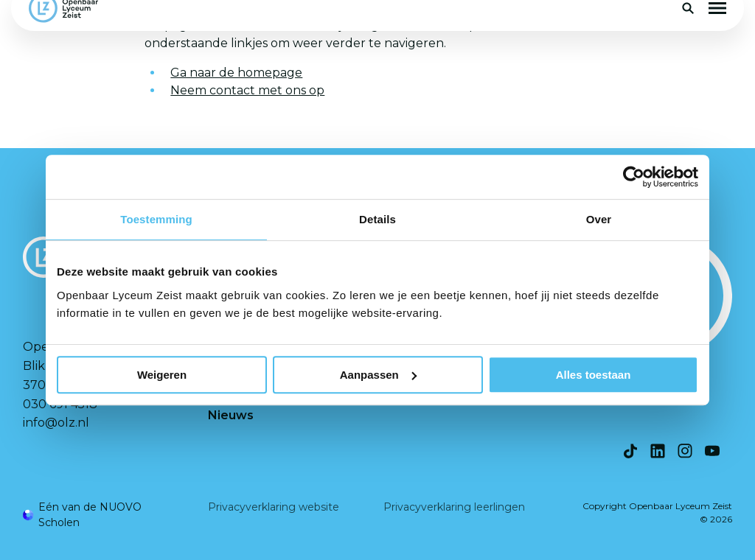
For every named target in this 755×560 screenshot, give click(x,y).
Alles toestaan (594, 375)
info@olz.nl (56, 423)
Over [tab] (599, 219)
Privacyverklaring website (274, 507)
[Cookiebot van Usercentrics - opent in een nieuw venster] (634, 177)
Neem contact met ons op (247, 90)
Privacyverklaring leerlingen (454, 507)
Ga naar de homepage (236, 73)
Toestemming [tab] (156, 219)
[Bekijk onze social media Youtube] (712, 451)
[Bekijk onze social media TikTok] (630, 451)
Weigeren (162, 375)
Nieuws (231, 415)
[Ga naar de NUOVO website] (101, 515)
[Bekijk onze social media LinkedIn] (658, 451)
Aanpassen (378, 375)
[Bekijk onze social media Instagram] (685, 451)
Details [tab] (377, 219)
